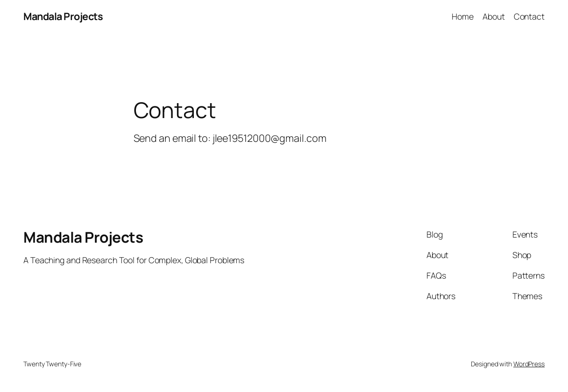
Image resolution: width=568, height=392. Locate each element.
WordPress (529, 364)
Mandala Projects (63, 16)
